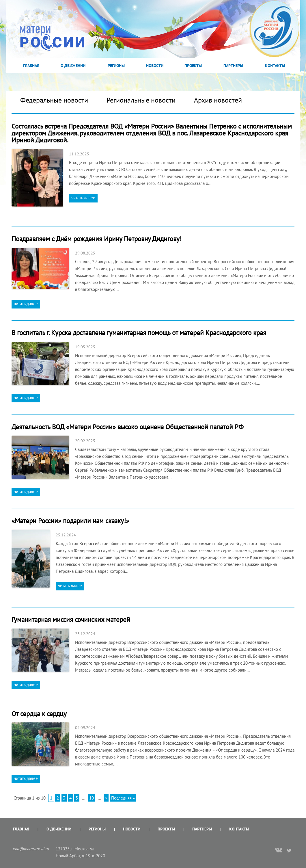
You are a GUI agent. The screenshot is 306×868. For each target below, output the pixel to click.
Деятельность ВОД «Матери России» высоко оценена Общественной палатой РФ (128, 427)
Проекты (193, 66)
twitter (289, 850)
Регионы (116, 66)
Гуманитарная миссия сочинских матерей (71, 619)
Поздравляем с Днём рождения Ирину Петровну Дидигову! (97, 239)
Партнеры (233, 66)
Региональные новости (141, 100)
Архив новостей (218, 100)
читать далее (83, 198)
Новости (155, 66)
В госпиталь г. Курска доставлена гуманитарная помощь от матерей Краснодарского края (139, 333)
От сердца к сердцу (39, 714)
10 (92, 798)
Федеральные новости (54, 100)
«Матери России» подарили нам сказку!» (70, 521)
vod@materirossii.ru (31, 849)
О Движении (73, 66)
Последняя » (123, 798)
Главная (31, 66)
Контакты (275, 66)
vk (279, 851)
